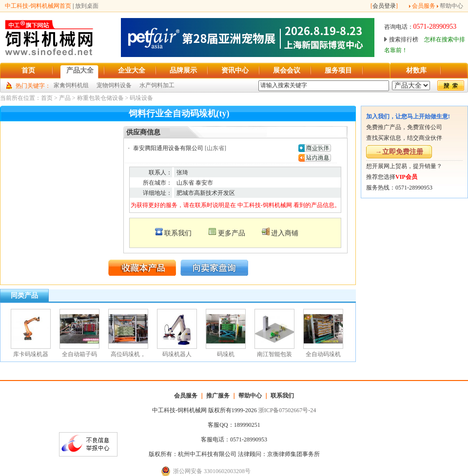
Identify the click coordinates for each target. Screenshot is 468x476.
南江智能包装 (274, 354)
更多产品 (232, 233)
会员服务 (424, 6)
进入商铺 (285, 233)
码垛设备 (141, 98)
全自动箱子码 (79, 354)
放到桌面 (87, 6)
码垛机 (226, 354)
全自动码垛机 (323, 354)
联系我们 (178, 233)
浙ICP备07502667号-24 (287, 410)
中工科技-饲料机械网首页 (38, 6)
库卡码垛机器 (31, 354)
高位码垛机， (128, 354)
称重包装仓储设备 (100, 98)
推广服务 (218, 396)
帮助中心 (451, 6)
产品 (65, 98)
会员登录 (384, 6)
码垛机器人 (177, 354)
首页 (47, 98)
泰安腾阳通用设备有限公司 (168, 148)
